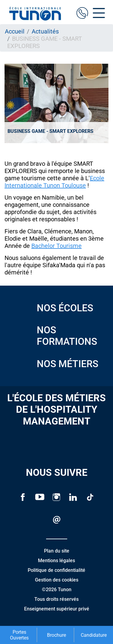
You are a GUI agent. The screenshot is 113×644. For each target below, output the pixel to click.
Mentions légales (56, 561)
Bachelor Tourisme (56, 246)
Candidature (94, 635)
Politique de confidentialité (56, 570)
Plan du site (57, 551)
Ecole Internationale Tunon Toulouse (54, 182)
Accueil (15, 31)
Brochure (56, 635)
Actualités (45, 31)
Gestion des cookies (57, 580)
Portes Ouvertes (19, 635)
